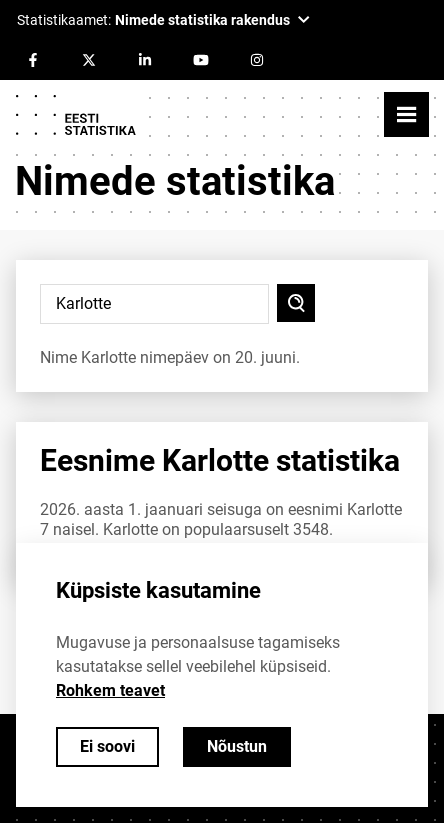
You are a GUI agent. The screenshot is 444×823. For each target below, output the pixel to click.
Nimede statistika (175, 181)
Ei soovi (107, 746)
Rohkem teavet (110, 690)
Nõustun (237, 746)
